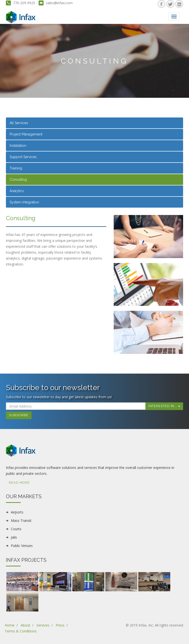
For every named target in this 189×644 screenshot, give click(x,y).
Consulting (18, 180)
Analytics (17, 191)
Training (16, 168)
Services (43, 625)
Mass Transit (21, 520)
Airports (17, 512)
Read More (19, 483)
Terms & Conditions (21, 631)
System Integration (24, 202)
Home (10, 625)
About (25, 625)
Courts (16, 529)
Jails (14, 537)
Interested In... (164, 406)
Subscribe (19, 415)
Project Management (26, 134)
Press (60, 625)
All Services (19, 123)
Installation (18, 146)
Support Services (23, 157)
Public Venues (22, 546)
